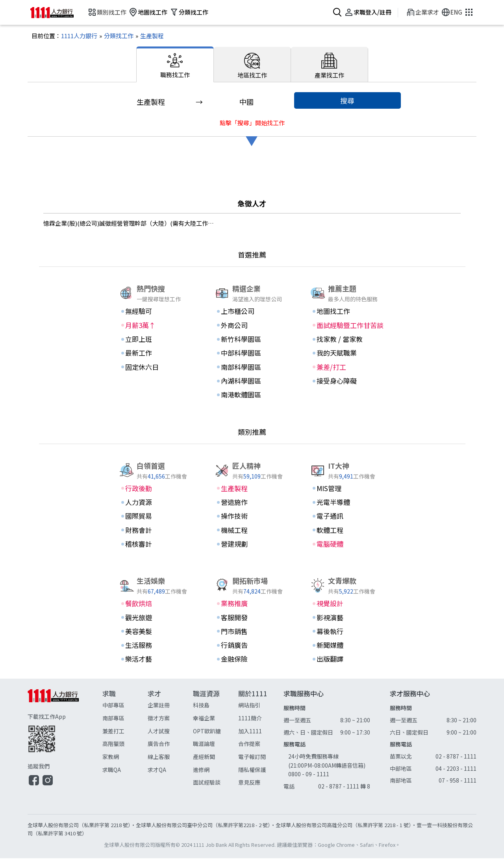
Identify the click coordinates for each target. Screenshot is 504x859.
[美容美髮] (156, 632)
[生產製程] (149, 37)
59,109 (252, 477)
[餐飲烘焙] (156, 604)
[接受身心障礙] (348, 382)
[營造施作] (252, 503)
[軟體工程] (348, 531)
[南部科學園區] (252, 368)
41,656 (156, 477)
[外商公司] (252, 326)
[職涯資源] (216, 739)
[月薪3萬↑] (156, 326)
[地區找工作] (252, 66)
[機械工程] (252, 531)
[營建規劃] (252, 545)
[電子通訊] (348, 517)
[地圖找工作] (348, 312)
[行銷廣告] (252, 646)
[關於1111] (261, 739)
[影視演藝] (348, 618)
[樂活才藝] (156, 660)
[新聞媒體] (348, 646)
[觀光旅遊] (156, 618)
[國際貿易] (156, 517)
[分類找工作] (115, 37)
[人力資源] (156, 503)
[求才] (170, 739)
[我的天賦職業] (348, 354)
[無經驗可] (156, 312)
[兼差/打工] (348, 368)
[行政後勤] (156, 489)
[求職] (125, 739)
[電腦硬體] (348, 545)
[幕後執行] (348, 632)
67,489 (156, 592)
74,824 (252, 592)
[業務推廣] (252, 604)
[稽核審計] (156, 545)
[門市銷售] (252, 632)
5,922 (346, 592)
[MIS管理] (348, 489)
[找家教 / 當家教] (348, 340)
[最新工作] (156, 354)
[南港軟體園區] (252, 395)
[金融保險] (252, 660)
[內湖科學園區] (252, 382)
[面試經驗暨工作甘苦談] (348, 326)
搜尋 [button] (347, 101)
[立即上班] (156, 340)
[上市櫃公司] (252, 312)
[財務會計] (156, 531)
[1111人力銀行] (79, 37)
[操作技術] (252, 517)
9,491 (346, 477)
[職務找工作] (175, 65)
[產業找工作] (330, 66)
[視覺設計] (348, 604)
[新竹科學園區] (252, 340)
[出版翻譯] (348, 660)
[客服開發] (252, 618)
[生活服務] (156, 646)
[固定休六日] (156, 368)
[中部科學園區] (252, 354)
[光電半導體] (348, 503)
